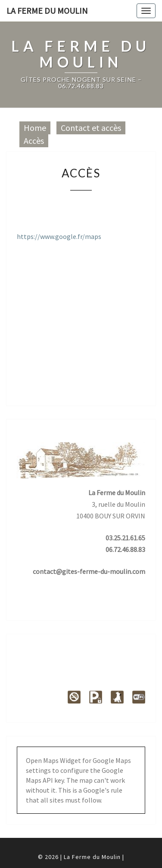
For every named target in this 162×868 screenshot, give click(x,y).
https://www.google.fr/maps (59, 236)
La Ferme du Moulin (47, 11)
